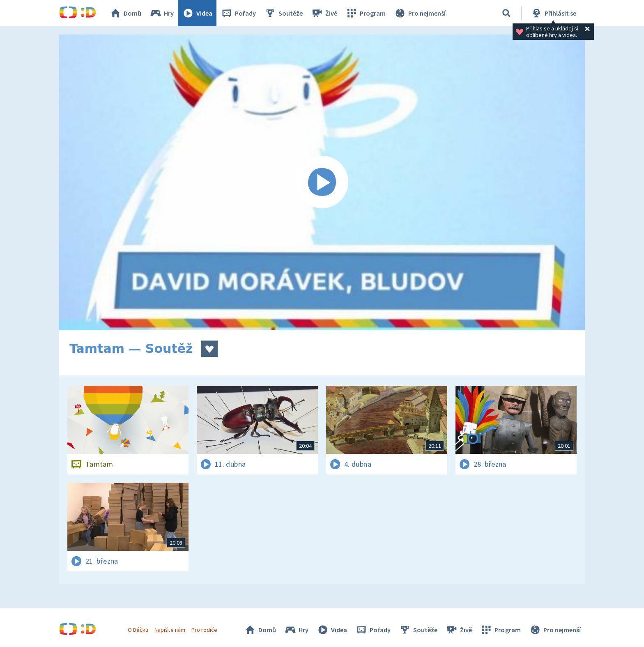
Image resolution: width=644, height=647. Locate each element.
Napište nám (170, 630)
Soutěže (283, 13)
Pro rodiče (204, 630)
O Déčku (138, 630)
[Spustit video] (322, 182)
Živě (324, 13)
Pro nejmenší (420, 13)
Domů (125, 13)
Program (366, 13)
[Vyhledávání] (506, 13)
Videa (197, 13)
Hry (162, 13)
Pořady (238, 13)
